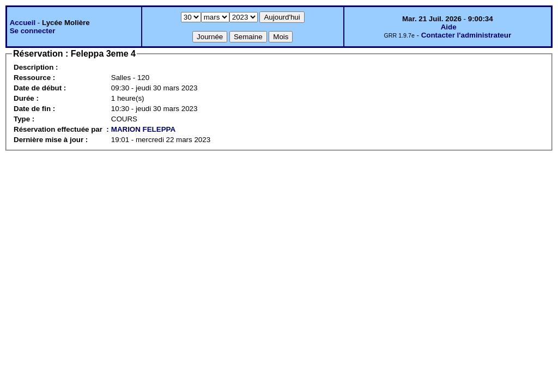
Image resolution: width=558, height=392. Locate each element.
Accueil (23, 23)
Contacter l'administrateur (466, 35)
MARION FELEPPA (143, 129)
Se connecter (33, 31)
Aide (449, 27)
